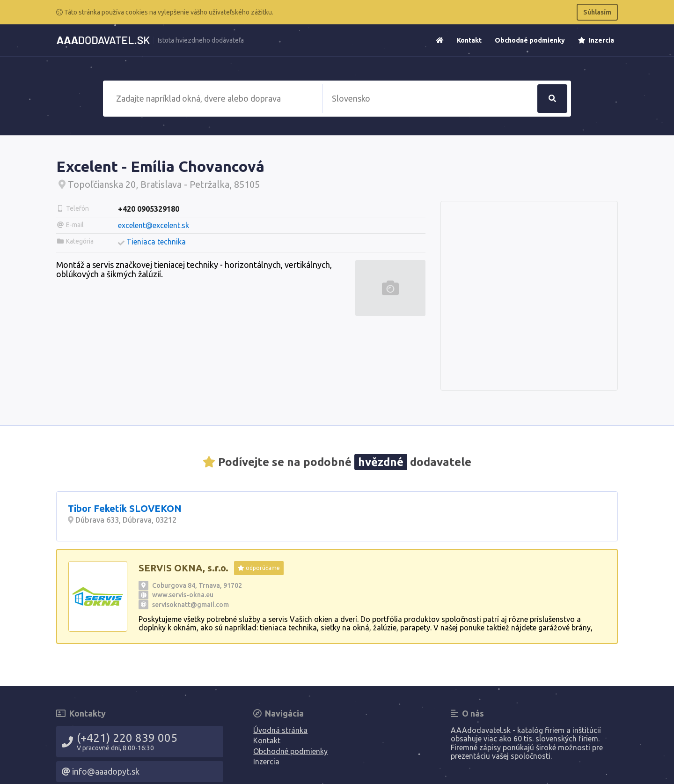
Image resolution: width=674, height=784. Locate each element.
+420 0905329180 (149, 209)
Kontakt (469, 40)
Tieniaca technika (156, 242)
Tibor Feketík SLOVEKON (125, 508)
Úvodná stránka (280, 730)
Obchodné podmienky (530, 40)
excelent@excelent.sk (154, 225)
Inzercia (596, 40)
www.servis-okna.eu (183, 595)
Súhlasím (597, 12)
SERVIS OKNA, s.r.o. (183, 568)
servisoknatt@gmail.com (190, 605)
